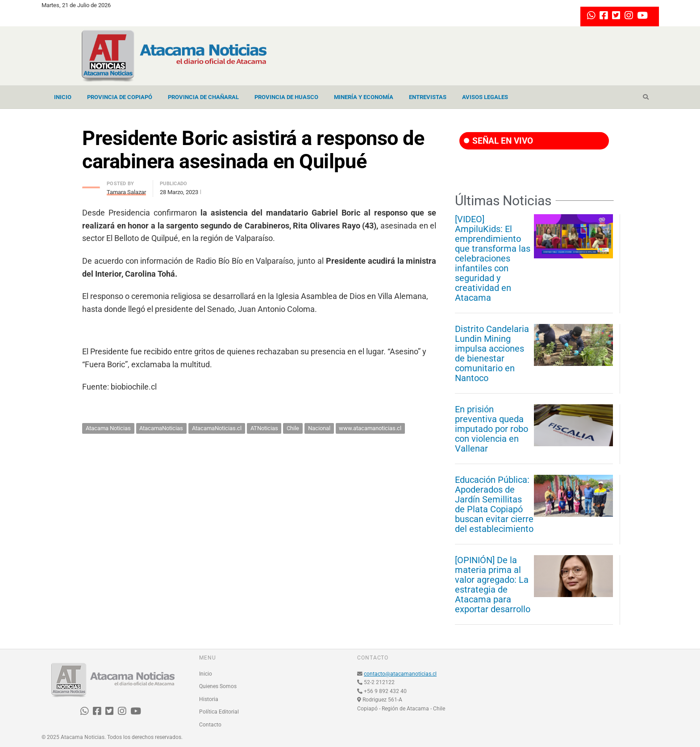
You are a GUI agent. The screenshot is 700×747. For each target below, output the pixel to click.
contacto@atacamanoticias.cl (400, 674)
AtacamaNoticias (161, 428)
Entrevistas (428, 97)
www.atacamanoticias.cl (370, 428)
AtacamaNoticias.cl (217, 428)
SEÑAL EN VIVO (498, 141)
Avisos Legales (485, 97)
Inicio (63, 97)
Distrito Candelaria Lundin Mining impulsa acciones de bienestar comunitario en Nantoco (492, 353)
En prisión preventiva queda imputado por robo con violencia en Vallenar (492, 429)
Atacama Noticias (108, 428)
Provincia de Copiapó (120, 97)
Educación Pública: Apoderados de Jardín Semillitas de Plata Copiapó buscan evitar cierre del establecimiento (494, 504)
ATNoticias (264, 428)
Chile (293, 428)
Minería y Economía (364, 97)
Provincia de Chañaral (203, 97)
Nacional (319, 428)
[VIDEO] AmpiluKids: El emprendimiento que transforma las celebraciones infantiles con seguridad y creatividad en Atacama (493, 258)
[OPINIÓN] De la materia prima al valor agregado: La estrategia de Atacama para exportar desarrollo (493, 585)
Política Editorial (219, 712)
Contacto (210, 725)
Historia (209, 699)
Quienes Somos (218, 686)
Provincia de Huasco (286, 97)
